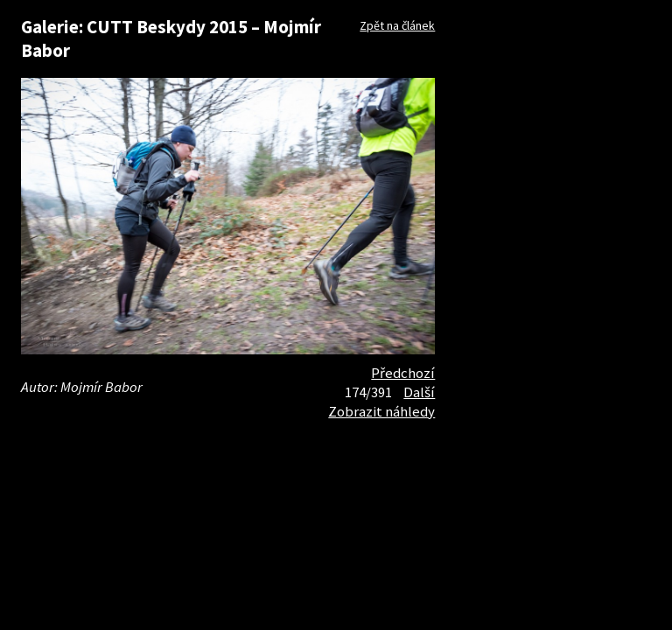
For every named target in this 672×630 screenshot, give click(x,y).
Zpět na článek (397, 25)
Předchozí (403, 373)
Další (419, 392)
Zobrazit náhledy (381, 411)
